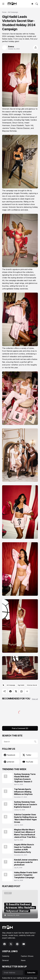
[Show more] (27, 691)
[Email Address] (13, 973)
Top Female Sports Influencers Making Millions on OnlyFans (23, 792)
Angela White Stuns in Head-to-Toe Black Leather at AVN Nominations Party (24, 848)
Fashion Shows (27, 956)
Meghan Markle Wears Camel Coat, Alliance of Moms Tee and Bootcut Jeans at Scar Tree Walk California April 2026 (25, 833)
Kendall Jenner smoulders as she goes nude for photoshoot (26, 862)
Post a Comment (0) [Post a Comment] (20, 728)
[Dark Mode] (32, 4)
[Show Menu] (3, 4)
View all (35, 699)
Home (4, 12)
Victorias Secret (32, 685)
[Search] (37, 4)
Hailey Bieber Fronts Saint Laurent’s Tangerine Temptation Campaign (26, 875)
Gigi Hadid (21, 685)
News (23, 960)
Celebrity (6, 956)
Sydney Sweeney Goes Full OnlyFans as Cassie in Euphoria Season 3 (25, 804)
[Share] (36, 48)
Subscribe (31, 973)
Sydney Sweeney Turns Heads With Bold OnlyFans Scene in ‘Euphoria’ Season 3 (25, 778)
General (5, 960)
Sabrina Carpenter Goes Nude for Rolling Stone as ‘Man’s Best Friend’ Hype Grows (25, 818)
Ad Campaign (13, 12)
